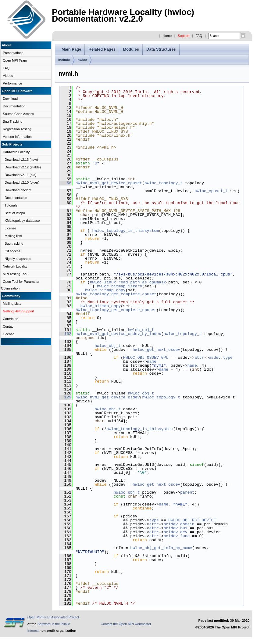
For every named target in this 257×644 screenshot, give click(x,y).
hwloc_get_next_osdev (156, 350)
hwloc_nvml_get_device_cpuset (109, 183)
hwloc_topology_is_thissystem (125, 231)
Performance (12, 83)
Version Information (17, 137)
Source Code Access (18, 114)
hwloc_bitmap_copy (105, 290)
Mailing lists (13, 236)
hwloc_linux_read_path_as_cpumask (128, 282)
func (185, 536)
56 (65, 183)
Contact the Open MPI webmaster (126, 624)
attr (199, 358)
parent (187, 492)
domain (187, 524)
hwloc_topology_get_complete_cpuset (116, 294)
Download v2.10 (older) (22, 182)
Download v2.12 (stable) (23, 167)
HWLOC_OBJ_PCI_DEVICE (192, 520)
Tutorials (11, 205)
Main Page (71, 49)
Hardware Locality (16, 152)
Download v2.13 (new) (21, 160)
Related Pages (102, 49)
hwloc (82, 60)
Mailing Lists (12, 304)
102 (65, 334)
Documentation (14, 106)
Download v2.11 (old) (20, 175)
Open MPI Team (15, 60)
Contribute (11, 319)
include (64, 60)
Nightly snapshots (18, 259)
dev (184, 532)
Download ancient (18, 190)
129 (65, 397)
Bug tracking (14, 243)
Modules (131, 49)
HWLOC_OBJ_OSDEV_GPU (146, 358)
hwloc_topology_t (164, 183)
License (10, 228)
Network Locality (15, 266)
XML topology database (22, 221)
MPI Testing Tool (15, 274)
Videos (8, 76)
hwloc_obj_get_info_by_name (161, 548)
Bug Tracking (12, 121)
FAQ (199, 36)
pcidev (171, 524)
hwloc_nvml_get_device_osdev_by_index (118, 334)
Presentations (13, 53)
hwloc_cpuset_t (211, 191)
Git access (12, 251)
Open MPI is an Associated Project (53, 617)
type (228, 358)
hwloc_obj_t (141, 330)
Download (10, 99)
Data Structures (161, 49)
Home (167, 36)
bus (184, 528)
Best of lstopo (15, 213)
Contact (9, 326)
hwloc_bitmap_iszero (120, 286)
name (152, 362)
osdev (215, 358)
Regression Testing (17, 129)
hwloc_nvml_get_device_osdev (108, 397)
